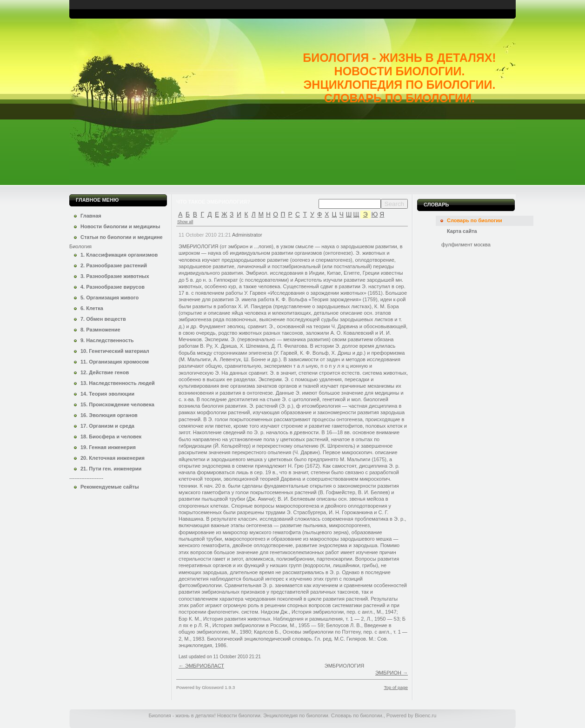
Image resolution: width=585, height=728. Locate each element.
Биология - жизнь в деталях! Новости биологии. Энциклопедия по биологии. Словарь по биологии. (399, 78)
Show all (185, 222)
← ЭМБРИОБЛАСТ (201, 666)
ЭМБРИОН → (392, 673)
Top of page (396, 687)
